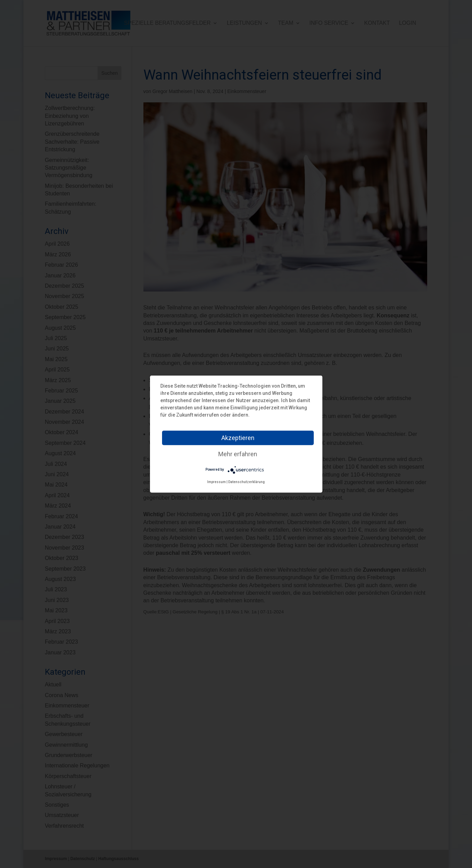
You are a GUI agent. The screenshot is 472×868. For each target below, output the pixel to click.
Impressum (217, 482)
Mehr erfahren (238, 454)
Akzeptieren (238, 437)
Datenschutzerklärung (247, 482)
